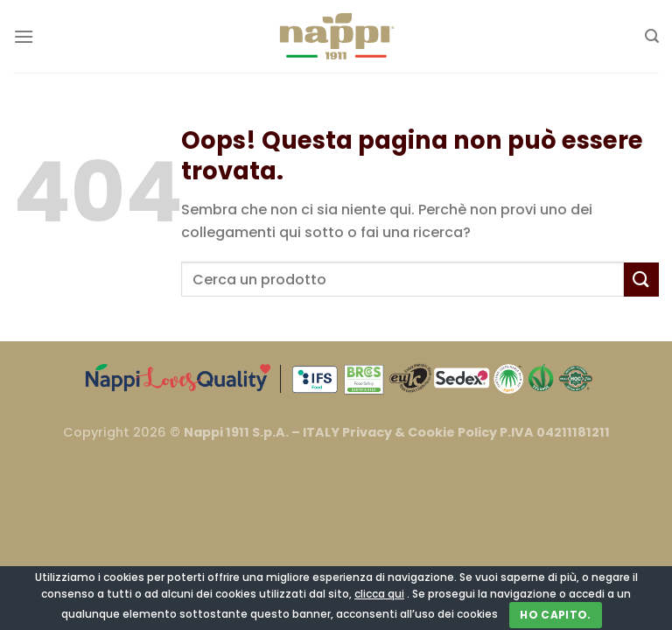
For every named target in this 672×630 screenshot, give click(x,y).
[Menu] (24, 36)
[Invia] (641, 280)
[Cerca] (652, 36)
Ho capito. (556, 615)
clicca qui (379, 594)
